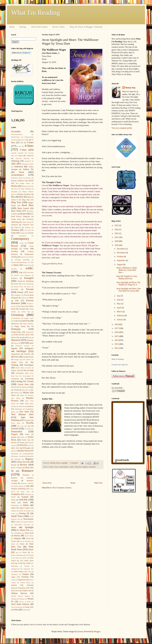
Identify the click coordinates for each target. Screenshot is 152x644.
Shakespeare (15, 505)
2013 (117, 344)
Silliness (14, 511)
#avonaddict (16, 132)
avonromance (64, 467)
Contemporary (20, 239)
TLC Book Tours (27, 561)
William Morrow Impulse (20, 596)
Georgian (22, 309)
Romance (93, 467)
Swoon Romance (25, 541)
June (119, 300)
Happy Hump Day (22, 326)
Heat (30, 337)
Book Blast (28, 205)
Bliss (13, 197)
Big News (14, 189)
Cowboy (14, 251)
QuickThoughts (25, 448)
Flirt (17, 301)
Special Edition (29, 522)
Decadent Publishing (22, 260)
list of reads (29, 370)
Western (14, 585)
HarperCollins (16, 332)
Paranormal (17, 431)
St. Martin (21, 530)
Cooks (22, 243)
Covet (26, 249)
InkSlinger (21, 351)
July (119, 296)
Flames (24, 298)
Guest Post (25, 321)
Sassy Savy (25, 492)
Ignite (31, 343)
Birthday (20, 194)
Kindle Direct (20, 368)
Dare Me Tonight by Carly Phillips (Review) (127, 277)
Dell (32, 262)
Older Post (98, 483)
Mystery (31, 406)
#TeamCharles (29, 137)
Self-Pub (23, 500)
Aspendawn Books (27, 164)
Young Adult (29, 607)
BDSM (31, 181)
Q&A (13, 448)
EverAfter (15, 289)
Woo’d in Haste (25, 602)
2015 (117, 336)
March (120, 312)
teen (17, 552)
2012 (117, 348)
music (22, 404)
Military (26, 393)
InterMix (27, 354)
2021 (117, 237)
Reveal (14, 465)
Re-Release (15, 454)
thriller (25, 558)
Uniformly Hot (28, 569)
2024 (117, 230)
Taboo (13, 544)
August (120, 264)
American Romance (22, 158)
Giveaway (18, 315)
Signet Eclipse (24, 508)
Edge (21, 272)
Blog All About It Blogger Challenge (86, 27)
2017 (117, 328)
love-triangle (26, 376)
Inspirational (16, 354)
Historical (78, 467)
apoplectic (28, 161)
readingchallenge (28, 454)
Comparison (23, 236)
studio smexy (29, 536)
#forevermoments (17, 134)
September (121, 260)
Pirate (27, 434)
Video (13, 580)
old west (20, 426)
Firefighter (17, 295)
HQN (23, 343)
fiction (31, 292)
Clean (13, 233)
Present (14, 443)
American (30, 156)
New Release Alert (22, 414)
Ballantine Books (17, 178)
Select (13, 500)
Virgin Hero (22, 580)
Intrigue (17, 359)
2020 (117, 241)
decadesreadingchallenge (19, 262)
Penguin (14, 434)
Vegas (13, 577)
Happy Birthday (28, 324)
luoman (80, 632)
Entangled (29, 278)
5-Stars (51, 467)
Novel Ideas (16, 423)
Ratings (23, 27)
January (120, 320)
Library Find (16, 371)
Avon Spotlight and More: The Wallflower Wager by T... (128, 284)
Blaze (29, 194)
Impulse (14, 348)
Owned (15, 429)
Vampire (26, 574)
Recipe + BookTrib (19, 456)
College (22, 233)
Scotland (25, 497)
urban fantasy (19, 572)
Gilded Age (26, 312)
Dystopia (14, 269)
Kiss (29, 368)
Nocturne (28, 420)
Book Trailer (16, 211)
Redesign (17, 459)
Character (15, 225)
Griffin (16, 321)
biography (14, 192)
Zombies (25, 610)
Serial (13, 503)
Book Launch (23, 208)
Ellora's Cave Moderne (22, 275)
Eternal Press (19, 287)
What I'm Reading (36, 12)
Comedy (30, 233)
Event (29, 287)
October (120, 257)
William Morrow (19, 593)
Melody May (130, 88)
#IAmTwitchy (16, 137)
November (121, 253)
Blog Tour (16, 202)
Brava (15, 214)
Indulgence (29, 348)
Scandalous (16, 494)
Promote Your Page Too (120, 365)
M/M (13, 387)
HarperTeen (30, 332)
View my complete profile (122, 128)
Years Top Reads (16, 607)
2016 (117, 332)
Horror (16, 343)
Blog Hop (26, 200)
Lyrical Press (23, 384)
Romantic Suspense (27, 483)
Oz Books (28, 429)
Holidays (30, 340)
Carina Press (16, 219)
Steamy (17, 536)
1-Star (26, 140)
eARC (71, 467)
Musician (22, 406)
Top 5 (25, 563)
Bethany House (26, 186)
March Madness (22, 387)
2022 (117, 233)
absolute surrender (17, 153)
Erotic (16, 284)
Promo (22, 443)
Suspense (17, 538)
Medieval (17, 393)
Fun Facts (21, 306)
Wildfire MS (26, 591)
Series (25, 502)
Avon (56, 467)
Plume (22, 437)
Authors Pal (28, 169)
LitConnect (20, 373)
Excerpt (30, 289)
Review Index (59, 27)
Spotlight (29, 527)
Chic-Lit (17, 227)
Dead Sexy (24, 257)
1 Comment (74, 463)
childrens (28, 227)
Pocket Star (26, 440)
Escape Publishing (28, 284)
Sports (14, 527)
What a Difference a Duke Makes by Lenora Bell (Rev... (127, 270)
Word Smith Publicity (20, 604)
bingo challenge (26, 189)
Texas (24, 552)
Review (24, 465)
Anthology (15, 161)
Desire (16, 265)
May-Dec (25, 390)
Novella (30, 423)
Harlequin (16, 329)
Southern (18, 522)
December (121, 249)
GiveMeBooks (16, 318)
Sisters (13, 514)
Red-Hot (31, 456)
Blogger (97, 632)
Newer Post (47, 483)
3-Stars (30, 142)
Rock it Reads (16, 468)
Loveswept (29, 379)
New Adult (24, 412)
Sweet (28, 538)
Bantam (28, 178)
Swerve (14, 541)
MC (32, 390)
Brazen (23, 214)
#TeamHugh (17, 140)
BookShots (30, 211)
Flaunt (31, 298)
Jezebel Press (17, 362)
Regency (85, 467)
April (119, 308)
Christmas (15, 230)
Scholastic (28, 494)
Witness (22, 599)
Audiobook (18, 167)
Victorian (25, 577)
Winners (14, 599)
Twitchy (27, 566)
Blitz (21, 197)
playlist (14, 437)
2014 (117, 340)
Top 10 (17, 563)
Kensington (29, 365)
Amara (20, 156)
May (119, 304)
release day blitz (23, 462)
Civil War (28, 230)
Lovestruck (15, 379)
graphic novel (29, 318)
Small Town (17, 516)
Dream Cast (27, 265)
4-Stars (29, 146)
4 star (19, 146)
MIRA (13, 395)
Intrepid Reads (28, 357)
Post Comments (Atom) (62, 488)
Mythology (19, 409)
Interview (15, 357)
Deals (32, 257)
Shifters (26, 505)
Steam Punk (29, 533)
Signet (13, 508)
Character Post (28, 225)
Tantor (22, 544)
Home (12, 27)
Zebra (16, 610)
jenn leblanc (27, 359)
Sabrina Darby (18, 486)
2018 (117, 324)
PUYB (20, 445)
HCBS (16, 335)
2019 (117, 245)
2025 (117, 225)
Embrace (14, 278)
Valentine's (15, 574)
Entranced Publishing (26, 281)
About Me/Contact (39, 27)
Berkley (14, 186)
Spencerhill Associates (22, 525)
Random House (24, 451)
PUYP (29, 445)
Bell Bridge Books (23, 183)
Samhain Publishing (18, 489)
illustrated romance (22, 346)
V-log (29, 572)
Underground (15, 569)
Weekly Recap (25, 583)
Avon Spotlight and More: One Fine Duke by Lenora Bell (129, 290)
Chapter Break (26, 222)
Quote (13, 451)
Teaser (31, 550)
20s (22, 143)
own (29, 426)
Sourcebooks (28, 519)
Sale (28, 486)
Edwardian (30, 272)
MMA (22, 395)
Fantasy (20, 292)
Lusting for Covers (24, 381)
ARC (14, 164)
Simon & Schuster (25, 511)
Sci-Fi (13, 497)
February (121, 316)
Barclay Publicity (18, 181)
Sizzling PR (24, 513)
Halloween (15, 324)
